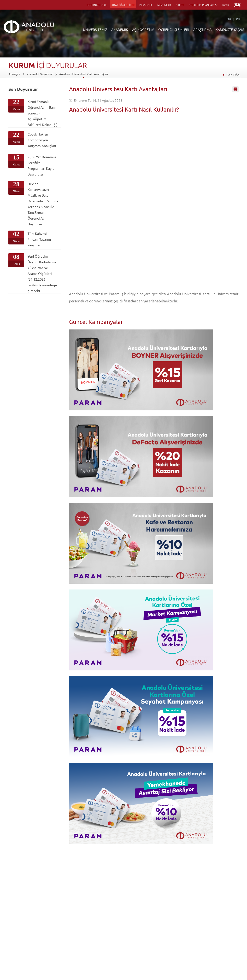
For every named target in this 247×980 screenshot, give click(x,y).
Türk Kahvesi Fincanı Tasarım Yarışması (39, 239)
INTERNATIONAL (97, 5)
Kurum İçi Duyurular (40, 74)
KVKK (226, 5)
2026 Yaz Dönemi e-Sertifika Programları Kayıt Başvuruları (42, 165)
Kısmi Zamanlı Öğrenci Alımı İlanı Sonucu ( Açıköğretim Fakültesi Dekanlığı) (43, 113)
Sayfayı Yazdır (235, 89)
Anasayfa (15, 74)
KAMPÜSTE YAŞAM (230, 29)
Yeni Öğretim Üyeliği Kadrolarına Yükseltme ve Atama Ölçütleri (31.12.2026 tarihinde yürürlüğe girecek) (42, 273)
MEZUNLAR (164, 5)
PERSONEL (146, 5)
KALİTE (180, 5)
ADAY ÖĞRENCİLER (123, 5)
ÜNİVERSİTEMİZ (95, 29)
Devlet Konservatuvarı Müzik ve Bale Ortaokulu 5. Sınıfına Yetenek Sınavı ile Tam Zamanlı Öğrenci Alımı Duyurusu (43, 204)
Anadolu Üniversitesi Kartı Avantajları (84, 74)
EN (238, 19)
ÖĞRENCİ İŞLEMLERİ (174, 29)
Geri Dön (231, 75)
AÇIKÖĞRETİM (143, 29)
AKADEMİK (120, 29)
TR (229, 19)
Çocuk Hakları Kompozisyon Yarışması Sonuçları (42, 140)
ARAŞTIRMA (202, 29)
